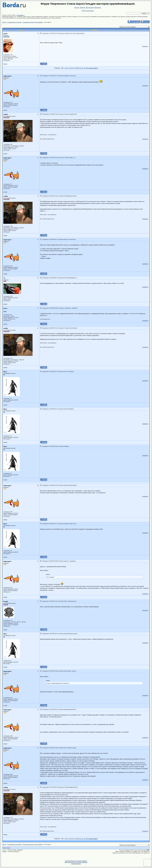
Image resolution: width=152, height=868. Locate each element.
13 (84, 68)
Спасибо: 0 (145, 86)
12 (82, 68)
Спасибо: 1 (145, 46)
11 (81, 68)
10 (79, 68)
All (87, 68)
